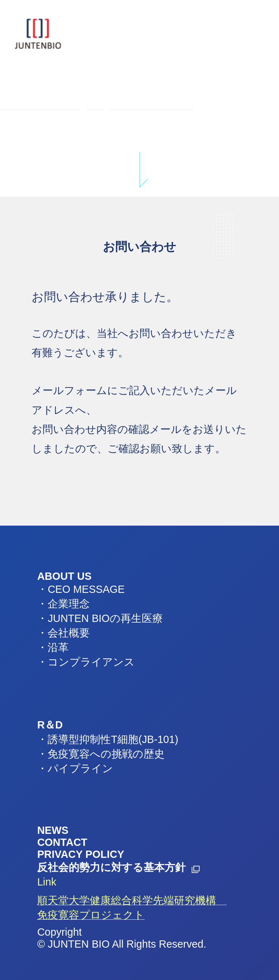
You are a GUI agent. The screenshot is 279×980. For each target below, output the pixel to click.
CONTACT (62, 842)
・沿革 (53, 647)
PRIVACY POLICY (80, 854)
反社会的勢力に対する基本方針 (111, 867)
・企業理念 (63, 604)
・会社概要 (63, 633)
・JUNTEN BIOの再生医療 (100, 618)
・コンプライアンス (86, 662)
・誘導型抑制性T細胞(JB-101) (108, 739)
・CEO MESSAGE (81, 589)
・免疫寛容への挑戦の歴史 (101, 754)
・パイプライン (75, 768)
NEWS (53, 830)
